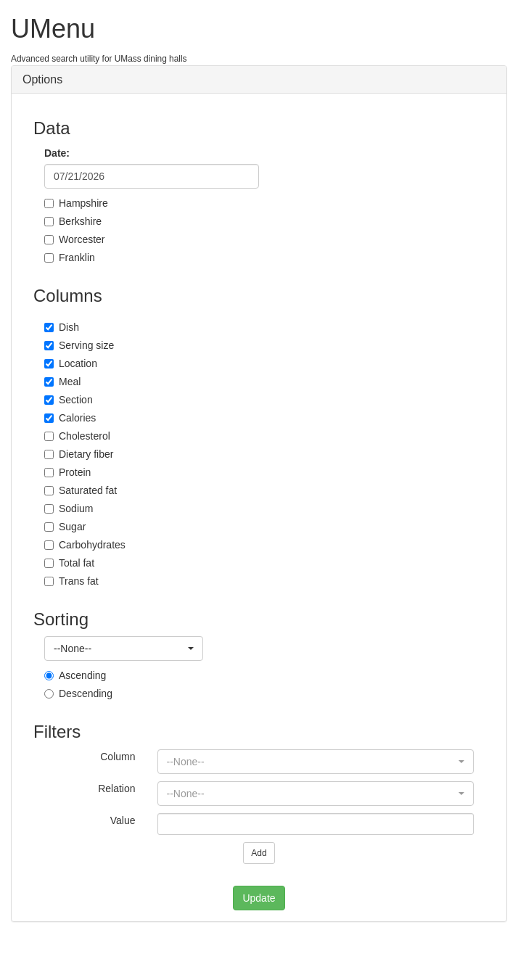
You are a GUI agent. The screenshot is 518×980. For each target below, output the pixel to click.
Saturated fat (81, 490)
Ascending (75, 675)
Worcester (75, 239)
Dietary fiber (79, 454)
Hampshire (76, 203)
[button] (124, 648)
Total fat (69, 563)
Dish (62, 327)
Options (42, 79)
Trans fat (71, 581)
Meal (62, 382)
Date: (57, 153)
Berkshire (73, 221)
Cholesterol (77, 436)
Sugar (65, 527)
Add (259, 853)
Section (69, 400)
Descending (78, 693)
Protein (67, 472)
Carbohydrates (85, 545)
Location (71, 363)
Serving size (79, 345)
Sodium (69, 508)
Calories (70, 418)
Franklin (70, 258)
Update (259, 898)
